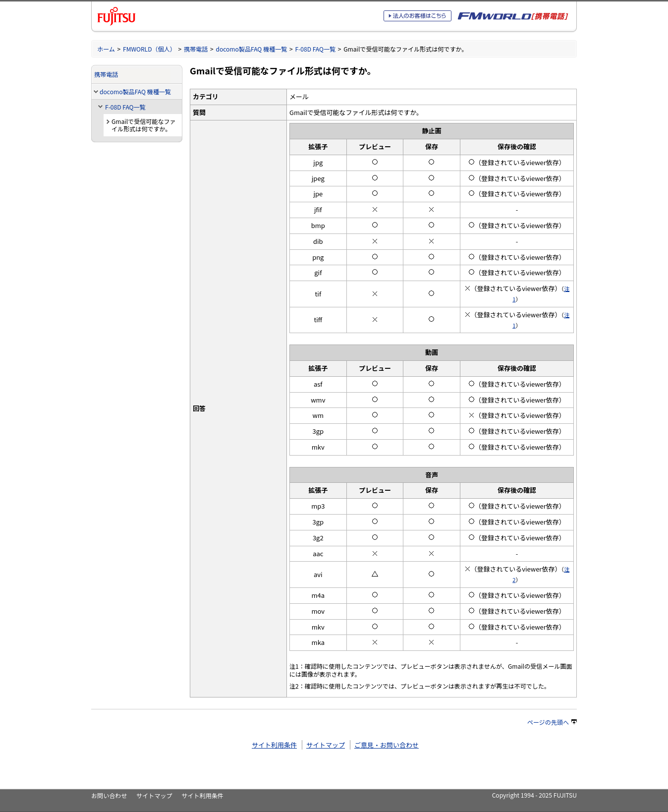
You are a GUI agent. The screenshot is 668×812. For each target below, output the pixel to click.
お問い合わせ (109, 795)
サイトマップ (326, 745)
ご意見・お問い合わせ (387, 745)
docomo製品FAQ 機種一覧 (251, 49)
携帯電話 (196, 49)
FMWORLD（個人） (149, 49)
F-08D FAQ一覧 (315, 49)
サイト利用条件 (274, 745)
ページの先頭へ (552, 722)
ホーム (106, 49)
